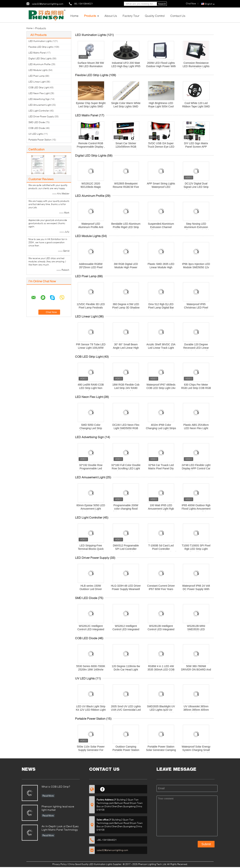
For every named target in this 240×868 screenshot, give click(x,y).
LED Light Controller (39, 111)
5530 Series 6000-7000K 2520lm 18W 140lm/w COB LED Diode (91, 670)
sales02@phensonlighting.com (48, 4)
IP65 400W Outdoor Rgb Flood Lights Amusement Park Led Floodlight (196, 509)
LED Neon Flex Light (39, 93)
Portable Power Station (40, 140)
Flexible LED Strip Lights (41, 47)
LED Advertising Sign (39, 99)
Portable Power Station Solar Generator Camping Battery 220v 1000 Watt (161, 750)
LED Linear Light (37, 82)
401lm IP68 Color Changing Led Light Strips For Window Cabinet (161, 428)
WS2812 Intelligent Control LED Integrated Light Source (126, 629)
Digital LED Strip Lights (40, 58)
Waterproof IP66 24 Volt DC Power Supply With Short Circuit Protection (196, 589)
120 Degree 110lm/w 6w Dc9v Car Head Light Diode (126, 670)
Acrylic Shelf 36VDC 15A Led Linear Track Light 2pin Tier (161, 348)
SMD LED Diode (37, 122)
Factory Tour (131, 16)
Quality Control (155, 16)
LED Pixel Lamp (37, 76)
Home (74, 16)
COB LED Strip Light (39, 87)
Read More (48, 796)
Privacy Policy (60, 864)
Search (162, 4)
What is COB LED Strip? (56, 787)
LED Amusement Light (40, 105)
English (210, 4)
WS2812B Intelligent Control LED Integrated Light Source (161, 629)
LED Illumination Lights (40, 41)
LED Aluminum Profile (40, 64)
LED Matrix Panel (37, 53)
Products (90, 16)
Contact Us (178, 16)
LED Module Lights (38, 70)
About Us (111, 16)
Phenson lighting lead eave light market (58, 808)
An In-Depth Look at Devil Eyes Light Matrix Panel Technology (60, 828)
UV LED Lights (36, 134)
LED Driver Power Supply (41, 116)
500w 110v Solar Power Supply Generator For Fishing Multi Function (91, 750)
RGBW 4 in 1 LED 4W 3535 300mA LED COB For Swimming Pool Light (161, 670)
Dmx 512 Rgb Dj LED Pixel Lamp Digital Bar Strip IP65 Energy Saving (161, 308)
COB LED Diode (37, 128)
